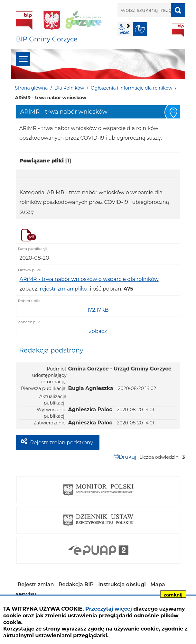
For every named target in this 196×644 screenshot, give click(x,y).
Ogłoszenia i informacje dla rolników (131, 88)
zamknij (173, 595)
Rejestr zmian (36, 584)
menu (23, 59)
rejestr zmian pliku (63, 289)
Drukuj (128, 457)
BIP (178, 30)
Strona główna (32, 88)
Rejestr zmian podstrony (62, 443)
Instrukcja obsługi (122, 584)
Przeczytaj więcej (109, 609)
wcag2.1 (125, 29)
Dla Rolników (69, 88)
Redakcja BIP (76, 584)
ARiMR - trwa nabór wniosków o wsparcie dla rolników (89, 279)
